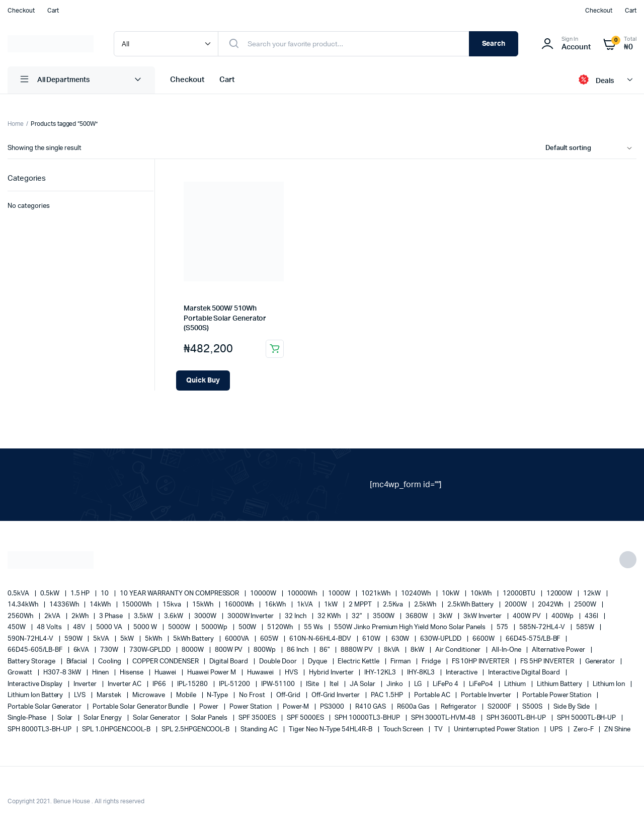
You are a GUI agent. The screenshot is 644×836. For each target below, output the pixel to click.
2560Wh (21, 616)
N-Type (218, 695)
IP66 (160, 684)
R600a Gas (414, 707)
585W (586, 627)
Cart (53, 11)
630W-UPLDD (441, 639)
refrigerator (460, 707)
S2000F (500, 707)
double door (279, 662)
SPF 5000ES (306, 718)
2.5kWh (426, 605)
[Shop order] (591, 148)
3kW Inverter (483, 616)
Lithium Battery (560, 684)
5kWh (154, 639)
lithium (516, 684)
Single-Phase (28, 718)
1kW (332, 605)
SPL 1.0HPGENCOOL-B (117, 730)
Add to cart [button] (275, 349)
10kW (451, 594)
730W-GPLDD (151, 650)
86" (325, 650)
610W (372, 639)
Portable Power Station (557, 695)
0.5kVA (19, 594)
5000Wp (215, 627)
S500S (533, 707)
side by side (573, 707)
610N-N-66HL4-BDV (321, 639)
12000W (560, 594)
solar (66, 718)
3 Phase (112, 616)
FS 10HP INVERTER (481, 662)
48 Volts (50, 627)
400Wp (563, 616)
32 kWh (330, 616)
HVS (292, 673)
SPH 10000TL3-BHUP (368, 718)
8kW (418, 650)
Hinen (101, 673)
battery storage (32, 662)
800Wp (265, 650)
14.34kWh (24, 605)
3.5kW (144, 616)
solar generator (157, 718)
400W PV (528, 616)
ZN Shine (617, 730)
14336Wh (65, 605)
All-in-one (507, 650)
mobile (187, 695)
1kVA (306, 605)
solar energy (103, 718)
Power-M (297, 707)
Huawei (166, 673)
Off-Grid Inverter (336, 695)
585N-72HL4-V (543, 627)
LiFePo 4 (446, 684)
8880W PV (357, 650)
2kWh (81, 616)
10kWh (482, 594)
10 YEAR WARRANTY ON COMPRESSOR (180, 594)
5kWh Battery (194, 639)
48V (80, 627)
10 (105, 594)
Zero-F (584, 730)
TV (439, 730)
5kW (128, 639)
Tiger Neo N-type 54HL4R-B (331, 730)
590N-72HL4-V (31, 639)
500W (248, 627)
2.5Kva (394, 605)
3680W (417, 616)
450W (17, 627)
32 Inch (296, 616)
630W (401, 639)
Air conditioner (459, 650)
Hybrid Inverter (332, 673)
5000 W (146, 627)
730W (110, 650)
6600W (484, 639)
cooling (110, 662)
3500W (385, 616)
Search (494, 44)
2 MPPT (361, 605)
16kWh (276, 605)
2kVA (53, 616)
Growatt (21, 673)
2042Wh (551, 605)
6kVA (82, 650)
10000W (264, 594)
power (210, 707)
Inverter (86, 684)
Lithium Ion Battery (36, 695)
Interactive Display (36, 684)
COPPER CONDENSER (166, 662)
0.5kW (51, 594)
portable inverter (487, 695)
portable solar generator (45, 707)
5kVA (102, 639)
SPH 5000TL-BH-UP (587, 718)
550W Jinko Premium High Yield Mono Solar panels (411, 627)
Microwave (149, 695)
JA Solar (363, 684)
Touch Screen (404, 730)
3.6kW (174, 616)
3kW (446, 616)
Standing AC (260, 730)
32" (357, 616)
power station (251, 707)
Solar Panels (210, 718)
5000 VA (110, 627)
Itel (335, 684)
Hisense (132, 673)
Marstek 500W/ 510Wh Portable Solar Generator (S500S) (225, 318)
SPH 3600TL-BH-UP (517, 718)
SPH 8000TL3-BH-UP (40, 730)
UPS (557, 730)
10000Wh (303, 594)
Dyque (318, 662)
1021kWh (377, 594)
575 (503, 627)
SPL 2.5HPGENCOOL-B (196, 730)
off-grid (289, 695)
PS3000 (333, 707)
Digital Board (229, 662)
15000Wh (137, 605)
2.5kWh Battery (471, 605)
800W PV (230, 650)
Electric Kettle (359, 662)
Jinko (395, 684)
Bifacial (78, 662)
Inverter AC (125, 684)
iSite (313, 684)
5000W (180, 627)
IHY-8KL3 (422, 673)
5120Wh (281, 627)
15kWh (204, 605)
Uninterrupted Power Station (497, 730)
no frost (253, 695)
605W (270, 639)
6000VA (238, 639)
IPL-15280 (193, 684)
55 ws (314, 627)
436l (592, 616)
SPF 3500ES (258, 718)
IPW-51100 (279, 684)
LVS (80, 695)
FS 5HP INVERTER (548, 662)
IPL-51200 (235, 684)
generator (601, 662)
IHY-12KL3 (381, 673)
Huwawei (261, 673)
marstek (110, 695)
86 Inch (298, 650)
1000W (340, 594)
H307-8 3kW (63, 673)
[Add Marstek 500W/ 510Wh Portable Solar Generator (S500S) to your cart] (203, 381)
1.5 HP (81, 594)
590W (74, 639)
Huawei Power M (213, 673)
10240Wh (417, 594)
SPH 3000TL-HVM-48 (444, 718)
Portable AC (433, 695)
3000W (206, 616)
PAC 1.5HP (388, 695)
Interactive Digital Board (525, 673)
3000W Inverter (252, 616)
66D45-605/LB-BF (36, 650)
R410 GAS (371, 707)
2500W (586, 605)
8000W (193, 650)
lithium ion (610, 684)
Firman (401, 662)
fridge (432, 662)
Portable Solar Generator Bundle (141, 707)
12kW (593, 594)
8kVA (393, 650)
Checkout (21, 11)
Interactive (462, 673)
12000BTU (520, 594)
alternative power (559, 650)
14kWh (101, 605)
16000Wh (240, 605)
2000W (516, 605)
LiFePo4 (482, 684)
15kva (173, 605)
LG (419, 684)
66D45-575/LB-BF (534, 639)
